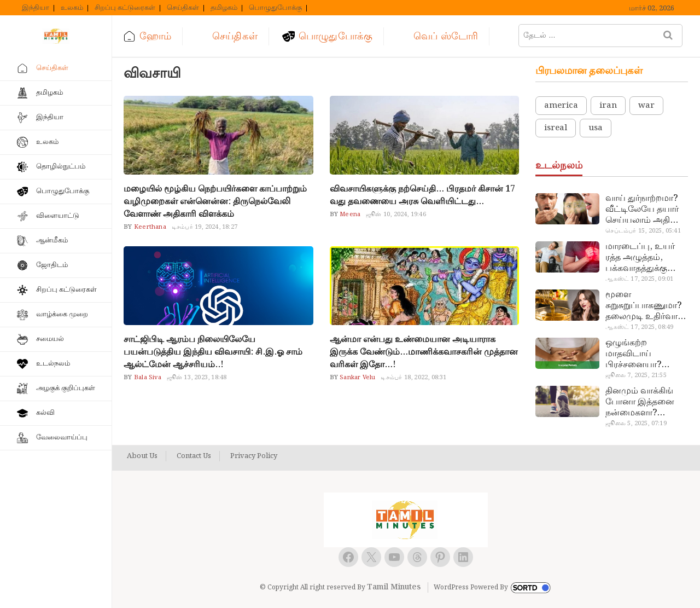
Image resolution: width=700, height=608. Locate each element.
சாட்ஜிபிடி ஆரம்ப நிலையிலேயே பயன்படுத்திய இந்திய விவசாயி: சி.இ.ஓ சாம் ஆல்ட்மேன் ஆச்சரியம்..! (213, 352)
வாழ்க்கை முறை (62, 314)
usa (596, 128)
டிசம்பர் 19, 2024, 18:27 (205, 227)
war (646, 106)
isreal (556, 128)
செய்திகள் (183, 8)
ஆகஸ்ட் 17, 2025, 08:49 (639, 327)
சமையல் (50, 339)
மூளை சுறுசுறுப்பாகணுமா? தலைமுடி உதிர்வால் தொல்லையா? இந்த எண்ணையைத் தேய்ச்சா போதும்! (645, 306)
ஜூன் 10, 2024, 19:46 (396, 215)
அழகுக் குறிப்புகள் (66, 388)
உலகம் (72, 8)
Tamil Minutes (394, 587)
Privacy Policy (254, 456)
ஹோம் (155, 36)
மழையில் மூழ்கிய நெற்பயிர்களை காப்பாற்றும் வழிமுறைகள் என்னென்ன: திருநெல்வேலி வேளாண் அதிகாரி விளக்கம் (215, 202)
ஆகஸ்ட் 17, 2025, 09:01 (639, 279)
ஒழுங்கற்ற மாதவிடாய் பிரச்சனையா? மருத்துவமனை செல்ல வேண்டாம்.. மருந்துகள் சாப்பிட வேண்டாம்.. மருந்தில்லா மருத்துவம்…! (644, 354)
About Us (142, 456)
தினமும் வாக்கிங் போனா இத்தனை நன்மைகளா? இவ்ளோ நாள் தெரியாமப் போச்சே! (646, 402)
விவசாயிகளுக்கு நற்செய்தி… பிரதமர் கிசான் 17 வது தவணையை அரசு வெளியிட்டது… (422, 195)
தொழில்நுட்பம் (61, 167)
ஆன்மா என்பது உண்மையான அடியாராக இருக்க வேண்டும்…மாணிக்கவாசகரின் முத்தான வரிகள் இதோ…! (424, 352)
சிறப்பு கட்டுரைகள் (125, 8)
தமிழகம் (224, 8)
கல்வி (45, 413)
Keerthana (149, 227)
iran (608, 106)
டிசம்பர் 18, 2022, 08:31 (413, 378)
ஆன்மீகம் (52, 241)
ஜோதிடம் (52, 265)
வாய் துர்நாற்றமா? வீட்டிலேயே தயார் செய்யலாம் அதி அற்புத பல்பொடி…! (645, 210)
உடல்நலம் (53, 364)
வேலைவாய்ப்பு (62, 438)
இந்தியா (36, 8)
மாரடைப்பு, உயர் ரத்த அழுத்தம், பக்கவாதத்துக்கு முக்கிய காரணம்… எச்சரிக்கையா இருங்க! (642, 258)
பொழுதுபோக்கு (275, 8)
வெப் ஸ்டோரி (446, 36)
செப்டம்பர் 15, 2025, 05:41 (643, 231)
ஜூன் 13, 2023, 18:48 (197, 378)
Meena (349, 215)
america (561, 106)
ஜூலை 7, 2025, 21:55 (636, 375)
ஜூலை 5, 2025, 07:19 (636, 424)
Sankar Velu (357, 378)
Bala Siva (147, 378)
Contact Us (194, 456)
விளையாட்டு (58, 216)
